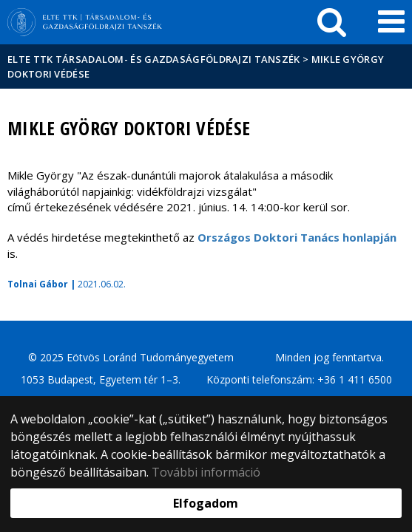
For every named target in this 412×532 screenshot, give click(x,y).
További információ (206, 472)
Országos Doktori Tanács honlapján (297, 237)
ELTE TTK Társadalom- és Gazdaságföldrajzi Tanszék (154, 59)
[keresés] (332, 22)
